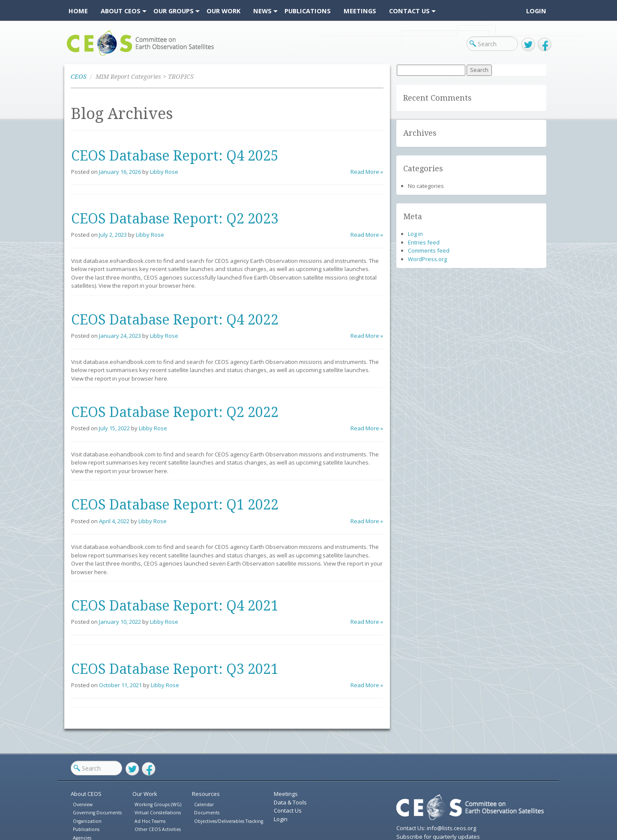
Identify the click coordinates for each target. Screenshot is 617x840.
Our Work (145, 794)
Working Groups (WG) (158, 804)
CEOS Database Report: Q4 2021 (175, 606)
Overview (83, 804)
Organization (87, 821)
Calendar (204, 804)
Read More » (367, 172)
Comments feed (429, 250)
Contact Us (288, 810)
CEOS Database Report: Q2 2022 (175, 412)
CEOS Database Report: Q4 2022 (175, 320)
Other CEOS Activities (158, 829)
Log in (415, 234)
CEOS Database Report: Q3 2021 (175, 669)
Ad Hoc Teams (150, 821)
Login (536, 11)
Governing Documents (97, 813)
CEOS (74, 55)
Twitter (528, 45)
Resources (206, 794)
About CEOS (86, 794)
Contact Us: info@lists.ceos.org (436, 828)
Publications (86, 829)
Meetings (286, 794)
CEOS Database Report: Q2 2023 (175, 219)
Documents (207, 813)
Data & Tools (290, 802)
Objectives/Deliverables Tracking (229, 821)
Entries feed (424, 242)
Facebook (545, 45)
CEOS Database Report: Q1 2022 (175, 505)
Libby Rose (164, 172)
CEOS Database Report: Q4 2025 (175, 156)
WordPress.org (427, 259)
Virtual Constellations (158, 813)
